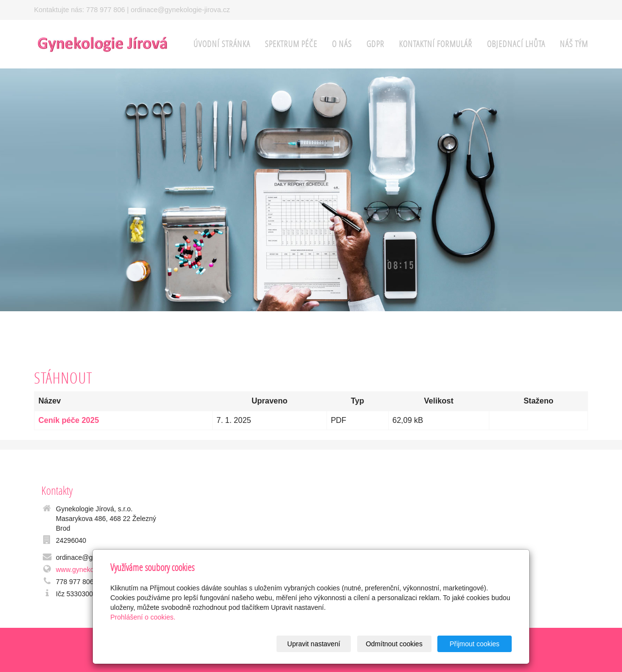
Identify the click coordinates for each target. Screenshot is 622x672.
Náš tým (574, 44)
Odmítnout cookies (394, 644)
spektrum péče (291, 44)
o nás (342, 44)
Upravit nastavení (314, 644)
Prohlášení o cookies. (143, 617)
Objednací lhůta (516, 44)
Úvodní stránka (222, 44)
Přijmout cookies (475, 644)
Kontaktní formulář (436, 44)
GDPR (375, 44)
